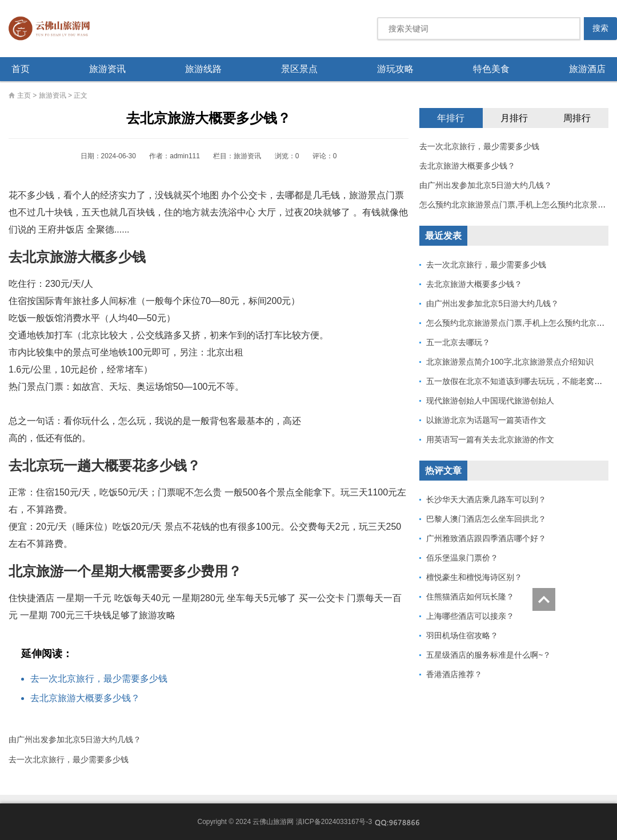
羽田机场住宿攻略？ (462, 635)
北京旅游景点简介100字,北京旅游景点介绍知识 (510, 362)
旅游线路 (203, 69)
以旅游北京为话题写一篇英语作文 (486, 420)
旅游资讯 (107, 69)
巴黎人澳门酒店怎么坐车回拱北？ (486, 519)
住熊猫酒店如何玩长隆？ (470, 597)
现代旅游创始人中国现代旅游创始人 (490, 401)
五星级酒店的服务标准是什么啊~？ (488, 655)
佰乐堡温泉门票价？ (462, 558)
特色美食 (491, 69)
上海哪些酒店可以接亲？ (470, 616)
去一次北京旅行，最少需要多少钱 (99, 679)
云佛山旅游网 (54, 29)
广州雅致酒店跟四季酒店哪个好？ (486, 538)
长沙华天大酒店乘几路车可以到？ (486, 499)
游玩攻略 (395, 69)
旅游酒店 (587, 69)
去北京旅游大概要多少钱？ (85, 698)
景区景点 (299, 69)
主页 (24, 95)
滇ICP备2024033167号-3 (334, 822)
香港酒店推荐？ (454, 674)
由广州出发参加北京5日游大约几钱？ (75, 739)
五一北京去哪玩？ (458, 342)
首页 (21, 69)
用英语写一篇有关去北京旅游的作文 (490, 439)
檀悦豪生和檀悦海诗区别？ (474, 577)
